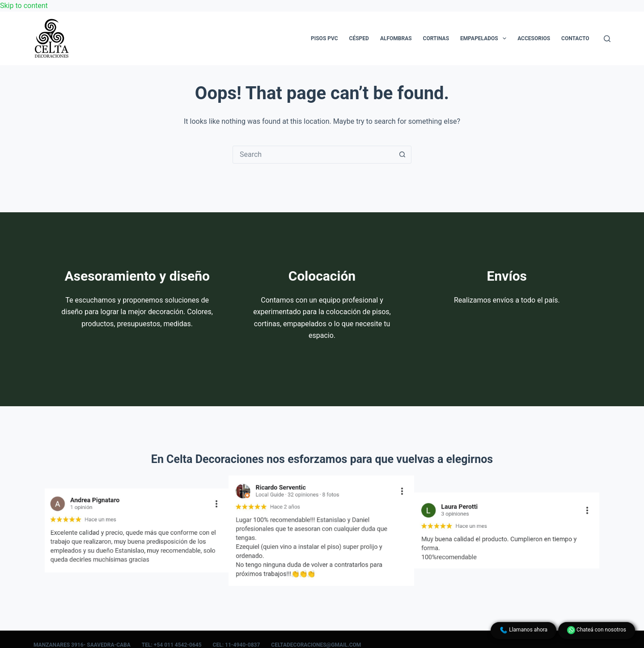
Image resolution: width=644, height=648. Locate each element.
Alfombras (396, 38)
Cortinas (436, 38)
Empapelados (485, 38)
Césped (359, 38)
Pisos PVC (324, 38)
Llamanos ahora (523, 630)
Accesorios (534, 38)
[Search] (607, 39)
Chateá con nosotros (597, 630)
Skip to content (24, 6)
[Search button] (402, 155)
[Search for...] (313, 155)
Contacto (575, 38)
